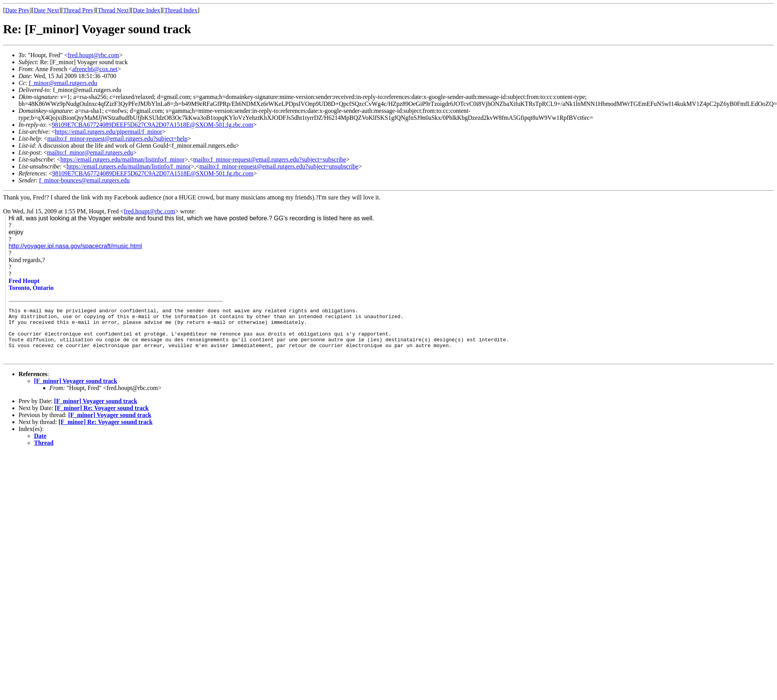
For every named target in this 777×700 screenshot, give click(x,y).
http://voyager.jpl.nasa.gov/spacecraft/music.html (75, 246)
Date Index (147, 10)
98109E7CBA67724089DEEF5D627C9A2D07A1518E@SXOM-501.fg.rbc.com (152, 125)
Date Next (47, 10)
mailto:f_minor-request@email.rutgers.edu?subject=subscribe (270, 159)
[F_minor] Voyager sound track (76, 391)
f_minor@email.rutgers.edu (63, 83)
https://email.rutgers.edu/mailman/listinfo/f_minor (122, 159)
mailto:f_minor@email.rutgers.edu (90, 152)
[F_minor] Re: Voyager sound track (102, 418)
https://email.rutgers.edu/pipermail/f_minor (108, 132)
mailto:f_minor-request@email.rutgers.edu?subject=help (117, 139)
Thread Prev (78, 10)
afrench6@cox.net (95, 69)
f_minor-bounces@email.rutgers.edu (84, 180)
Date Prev (17, 10)
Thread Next (113, 10)
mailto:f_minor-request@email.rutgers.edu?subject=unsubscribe (279, 166)
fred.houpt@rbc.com (93, 55)
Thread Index (181, 10)
